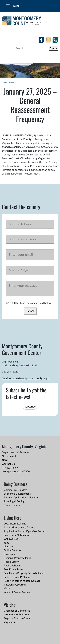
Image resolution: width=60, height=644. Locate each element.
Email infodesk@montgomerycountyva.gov (26, 378)
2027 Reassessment (15, 524)
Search (54, 48)
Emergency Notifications (18, 535)
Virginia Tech (11, 622)
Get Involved (11, 539)
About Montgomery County (19, 528)
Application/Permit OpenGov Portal (24, 531)
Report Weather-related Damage (22, 581)
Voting (8, 589)
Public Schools (12, 566)
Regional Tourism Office (17, 618)
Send (30, 311)
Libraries (9, 547)
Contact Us (8, 464)
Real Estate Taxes (13, 569)
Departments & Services (15, 452)
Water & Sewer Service (17, 592)
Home (5, 82)
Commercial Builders (15, 490)
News (11, 82)
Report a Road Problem (17, 577)
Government (9, 456)
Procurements (12, 505)
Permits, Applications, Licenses (21, 498)
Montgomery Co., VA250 (16, 472)
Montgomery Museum (16, 615)
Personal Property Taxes (17, 558)
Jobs (6, 543)
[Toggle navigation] (8, 6)
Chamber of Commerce (17, 611)
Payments (9, 554)
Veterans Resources (15, 585)
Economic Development (17, 494)
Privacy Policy (10, 468)
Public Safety (11, 562)
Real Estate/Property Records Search (24, 573)
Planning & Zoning (14, 501)
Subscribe (30, 407)
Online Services (13, 550)
